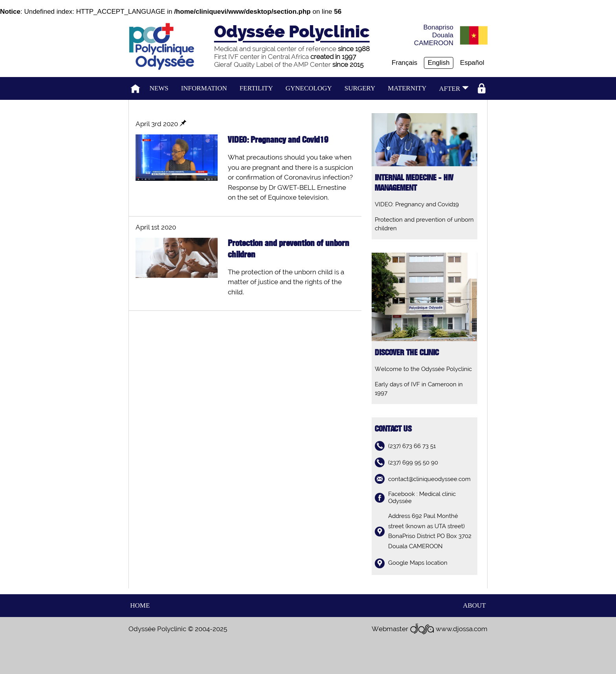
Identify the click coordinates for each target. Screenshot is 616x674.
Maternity (407, 88)
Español (472, 63)
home (140, 605)
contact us (393, 429)
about (474, 605)
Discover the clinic (407, 353)
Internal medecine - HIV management (414, 183)
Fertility (256, 88)
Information (204, 88)
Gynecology (309, 88)
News (159, 88)
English (439, 63)
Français (404, 63)
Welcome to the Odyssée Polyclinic (423, 369)
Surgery (360, 88)
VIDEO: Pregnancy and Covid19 (417, 204)
